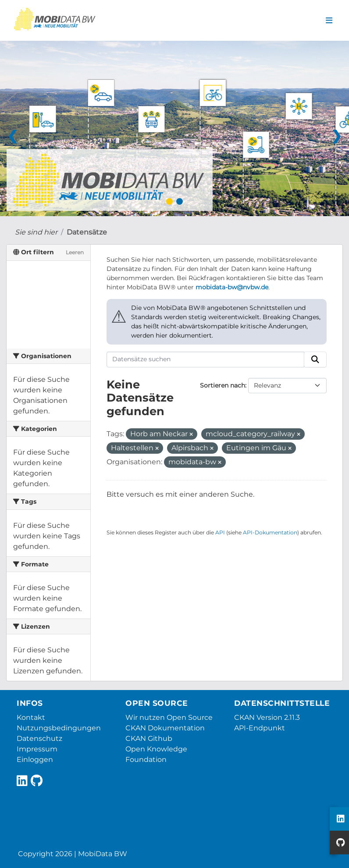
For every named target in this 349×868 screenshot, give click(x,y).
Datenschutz (39, 738)
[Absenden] (315, 359)
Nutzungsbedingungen (59, 728)
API (220, 532)
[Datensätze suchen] (206, 359)
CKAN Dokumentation (165, 728)
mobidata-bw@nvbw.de (232, 287)
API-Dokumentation (270, 532)
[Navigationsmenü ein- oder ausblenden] (329, 21)
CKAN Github (149, 738)
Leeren (75, 252)
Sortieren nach (223, 385)
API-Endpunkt (260, 728)
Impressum (37, 749)
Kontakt (31, 717)
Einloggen (35, 759)
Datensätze (87, 232)
